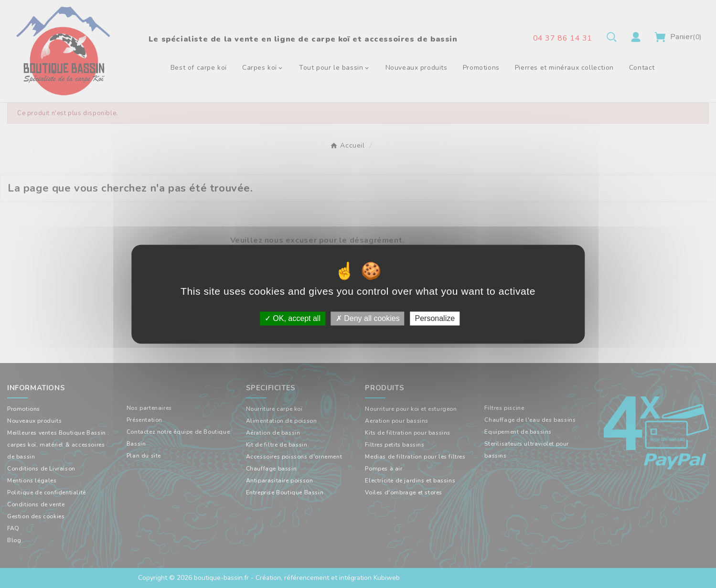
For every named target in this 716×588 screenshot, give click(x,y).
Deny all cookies (368, 318)
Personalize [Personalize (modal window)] (435, 318)
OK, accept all (293, 318)
